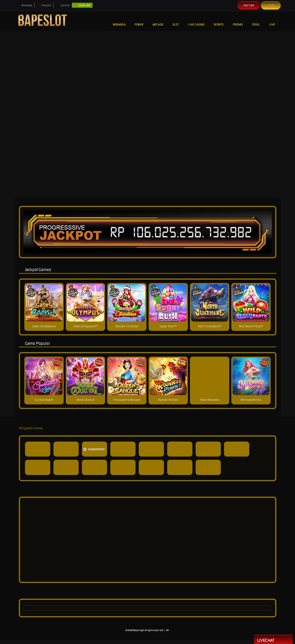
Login (271, 5)
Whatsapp (25, 5)
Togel (256, 21)
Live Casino (196, 21)
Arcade (158, 21)
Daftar (249, 5)
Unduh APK (82, 5)
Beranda (119, 21)
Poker (139, 21)
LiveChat (63, 5)
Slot (176, 21)
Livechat (273, 640)
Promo (238, 21)
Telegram (44, 5)
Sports (219, 21)
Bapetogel (139, 630)
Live (273, 21)
